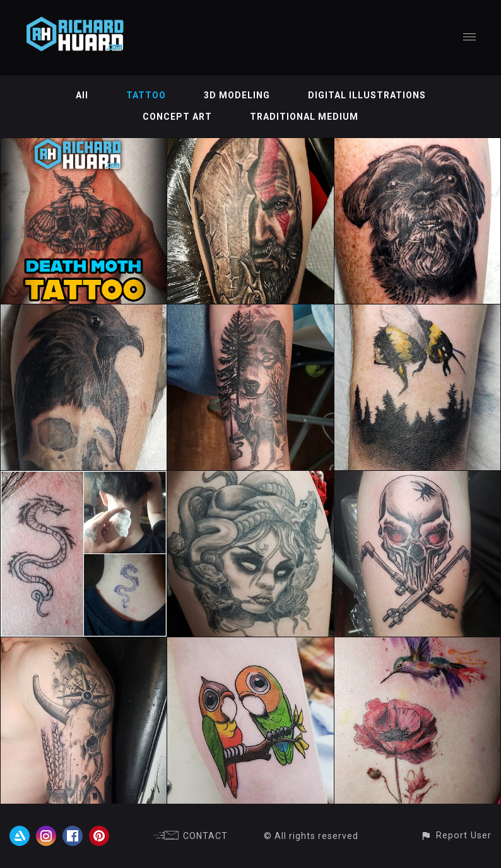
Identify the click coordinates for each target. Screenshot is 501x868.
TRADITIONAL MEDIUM (304, 117)
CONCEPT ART (177, 117)
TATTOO (146, 95)
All (82, 95)
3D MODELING (237, 95)
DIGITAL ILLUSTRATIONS (367, 95)
